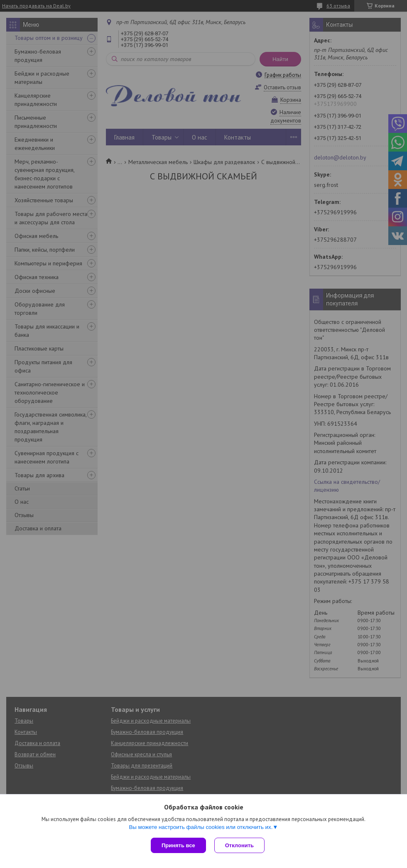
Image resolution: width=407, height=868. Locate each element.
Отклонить (239, 845)
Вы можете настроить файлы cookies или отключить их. (201, 827)
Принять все (178, 845)
